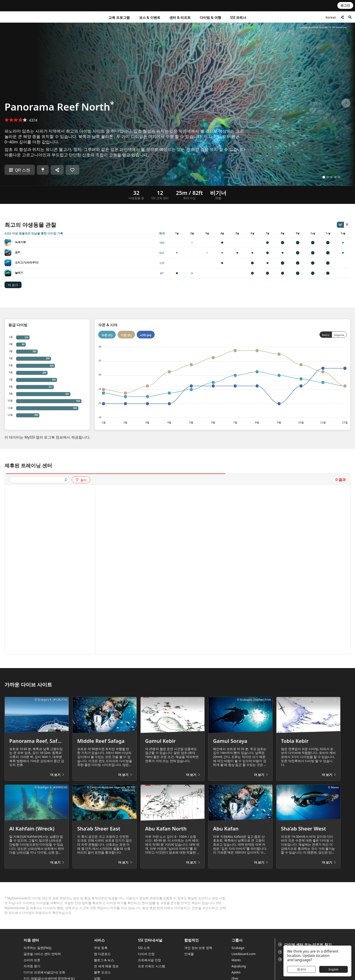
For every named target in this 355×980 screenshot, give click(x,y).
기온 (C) (126, 335)
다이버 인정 (146, 954)
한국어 (301, 969)
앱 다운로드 (102, 954)
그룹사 (237, 940)
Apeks (236, 972)
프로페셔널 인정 (149, 960)
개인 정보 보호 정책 (198, 948)
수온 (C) (107, 335)
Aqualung (239, 966)
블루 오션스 (102, 972)
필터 (81, 480)
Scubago (238, 948)
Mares (236, 960)
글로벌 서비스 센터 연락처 (42, 954)
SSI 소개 (144, 948)
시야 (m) (146, 335)
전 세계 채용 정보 (106, 966)
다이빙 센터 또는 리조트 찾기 (305, 945)
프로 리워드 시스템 (151, 966)
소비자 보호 (32, 960)
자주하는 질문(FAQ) (37, 948)
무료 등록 (101, 948)
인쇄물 (189, 954)
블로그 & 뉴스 (104, 960)
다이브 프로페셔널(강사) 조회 (44, 972)
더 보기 (13, 285)
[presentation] (38, 480)
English (333, 969)
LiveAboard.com (244, 954)
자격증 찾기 (32, 966)
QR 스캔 (20, 170)
